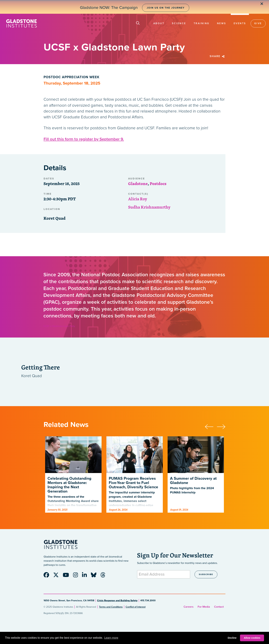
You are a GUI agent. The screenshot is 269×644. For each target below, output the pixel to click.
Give (258, 23)
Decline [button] (232, 638)
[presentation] (211, 426)
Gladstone (138, 184)
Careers (189, 607)
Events (240, 23)
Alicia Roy (138, 199)
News (222, 23)
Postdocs (158, 184)
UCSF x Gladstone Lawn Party (59, 326)
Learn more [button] (111, 638)
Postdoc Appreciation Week (72, 77)
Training (202, 23)
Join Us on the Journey (166, 8)
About (159, 23)
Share (218, 56)
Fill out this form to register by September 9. (84, 139)
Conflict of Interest (136, 607)
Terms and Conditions (111, 607)
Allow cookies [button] (252, 638)
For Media (204, 607)
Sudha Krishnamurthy (149, 207)
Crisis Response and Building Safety (117, 601)
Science (179, 23)
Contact (219, 607)
